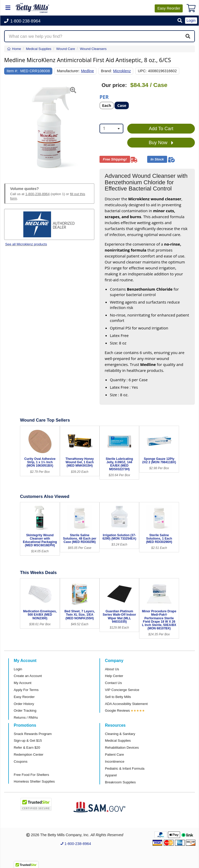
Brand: (106, 71)
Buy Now (161, 143)
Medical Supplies (118, 741)
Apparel (111, 775)
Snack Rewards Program (33, 734)
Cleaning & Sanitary (120, 734)
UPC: (142, 71)
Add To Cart (161, 129)
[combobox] (111, 128)
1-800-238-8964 (38, 194)
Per (104, 97)
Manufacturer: (68, 71)
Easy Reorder (24, 697)
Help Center (114, 676)
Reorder (169, 8)
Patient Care (114, 755)
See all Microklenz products (26, 244)
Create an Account (28, 676)
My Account (23, 683)
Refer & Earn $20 (27, 748)
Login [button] (191, 20)
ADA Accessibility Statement (126, 704)
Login (18, 669)
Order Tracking (25, 711)
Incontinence (115, 762)
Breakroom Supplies (120, 782)
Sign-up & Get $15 (28, 741)
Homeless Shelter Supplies (34, 781)
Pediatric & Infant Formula (125, 768)
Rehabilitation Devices (122, 748)
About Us (112, 669)
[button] (180, 21)
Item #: (12, 71)
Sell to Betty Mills (118, 697)
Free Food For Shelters (31, 775)
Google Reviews (117, 711)
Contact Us (113, 683)
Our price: (114, 85)
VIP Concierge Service (122, 690)
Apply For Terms (26, 690)
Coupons (21, 762)
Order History (24, 704)
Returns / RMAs (26, 718)
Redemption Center (29, 755)
